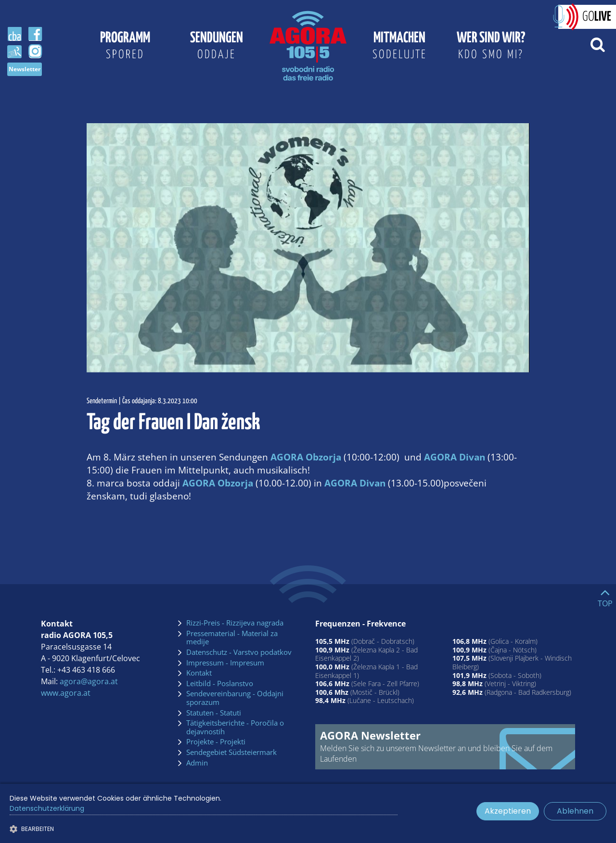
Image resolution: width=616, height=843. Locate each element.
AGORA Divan (455, 457)
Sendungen (217, 47)
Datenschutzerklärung (47, 808)
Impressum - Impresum (225, 663)
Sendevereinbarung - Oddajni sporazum (235, 698)
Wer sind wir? (491, 47)
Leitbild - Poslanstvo (220, 684)
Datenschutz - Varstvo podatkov (239, 652)
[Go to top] (605, 596)
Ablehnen (575, 811)
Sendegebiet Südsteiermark (231, 753)
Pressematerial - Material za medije (232, 638)
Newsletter (25, 69)
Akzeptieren (508, 811)
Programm (125, 47)
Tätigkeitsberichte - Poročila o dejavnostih (235, 727)
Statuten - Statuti (214, 713)
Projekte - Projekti (216, 742)
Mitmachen (399, 47)
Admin (197, 763)
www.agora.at (66, 693)
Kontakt (199, 673)
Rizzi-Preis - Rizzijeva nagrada (235, 623)
